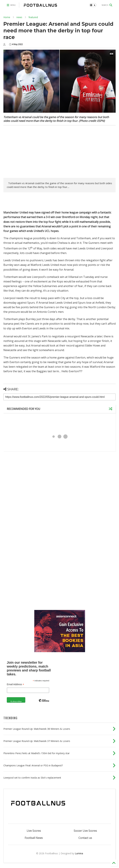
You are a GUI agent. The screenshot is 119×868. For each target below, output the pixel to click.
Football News (34, 838)
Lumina (79, 853)
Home (7, 17)
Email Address (15, 684)
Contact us (85, 838)
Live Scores (34, 831)
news (19, 17)
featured (33, 17)
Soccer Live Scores (85, 831)
